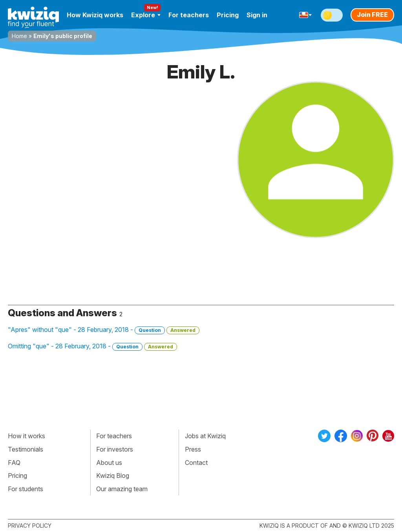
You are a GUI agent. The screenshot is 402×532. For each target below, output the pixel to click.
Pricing (228, 15)
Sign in (257, 15)
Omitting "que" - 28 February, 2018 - (92, 346)
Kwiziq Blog (113, 476)
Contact (196, 463)
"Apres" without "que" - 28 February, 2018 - (104, 330)
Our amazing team (122, 489)
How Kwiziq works (95, 15)
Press (193, 449)
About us (109, 463)
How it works (26, 436)
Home (19, 36)
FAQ (14, 463)
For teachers (189, 15)
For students (26, 489)
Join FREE (372, 15)
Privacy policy (30, 526)
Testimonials (26, 449)
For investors (115, 449)
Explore (146, 15)
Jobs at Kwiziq (205, 436)
